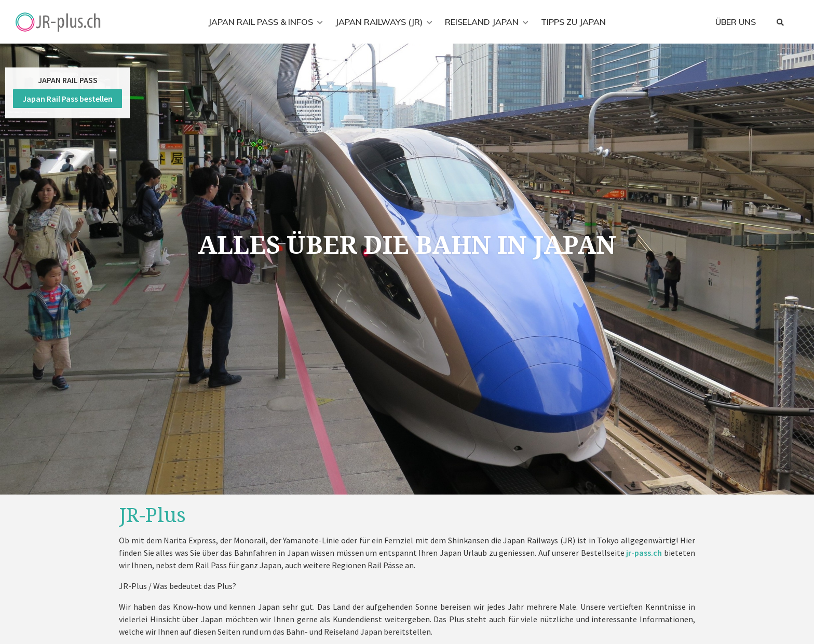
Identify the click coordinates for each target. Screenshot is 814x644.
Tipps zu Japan (573, 22)
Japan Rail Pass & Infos (261, 22)
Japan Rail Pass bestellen (67, 99)
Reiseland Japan (482, 22)
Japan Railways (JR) (379, 22)
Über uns (736, 22)
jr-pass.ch (644, 553)
